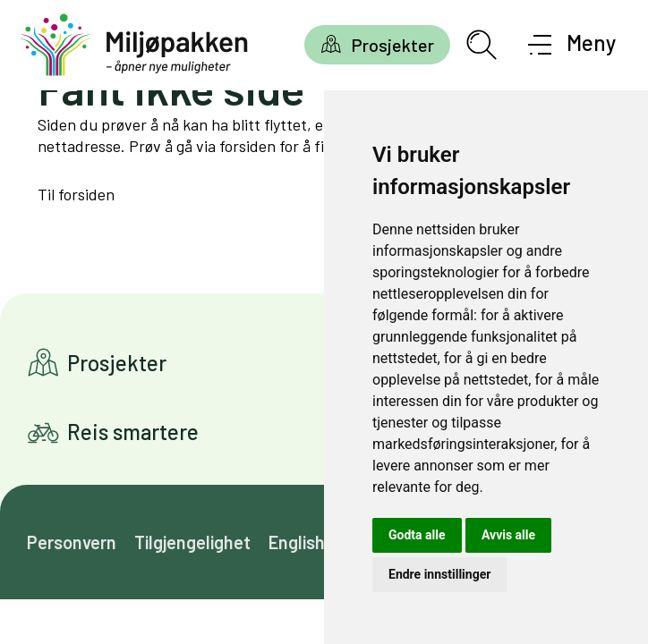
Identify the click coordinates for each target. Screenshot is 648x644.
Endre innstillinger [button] (439, 574)
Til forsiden (76, 194)
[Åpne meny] (572, 45)
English (297, 542)
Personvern (72, 542)
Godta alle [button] (417, 535)
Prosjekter (392, 45)
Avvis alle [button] (508, 535)
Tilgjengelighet (192, 542)
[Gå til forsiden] (134, 45)
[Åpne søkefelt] (482, 45)
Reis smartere (133, 432)
